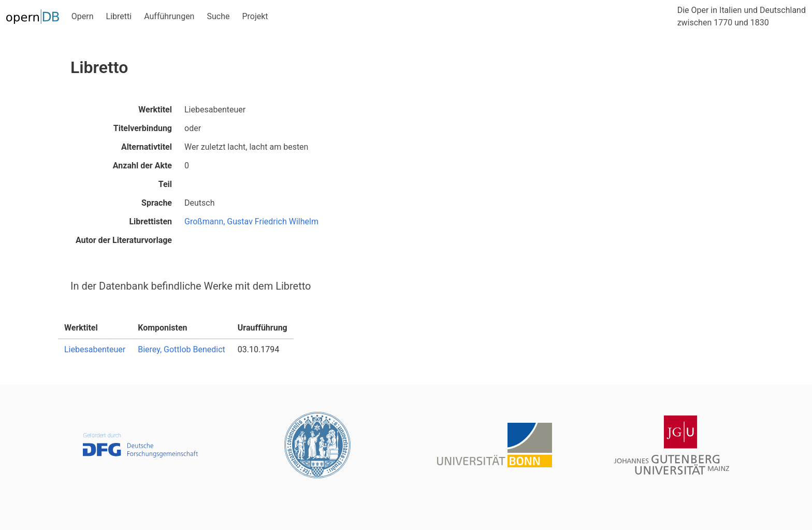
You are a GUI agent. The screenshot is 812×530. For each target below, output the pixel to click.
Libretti (119, 16)
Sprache (157, 203)
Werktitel (155, 110)
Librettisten (150, 221)
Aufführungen (169, 16)
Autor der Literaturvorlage (124, 240)
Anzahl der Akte (142, 166)
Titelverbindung (143, 128)
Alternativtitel (147, 147)
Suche (218, 16)
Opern (83, 16)
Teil (165, 184)
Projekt (255, 16)
